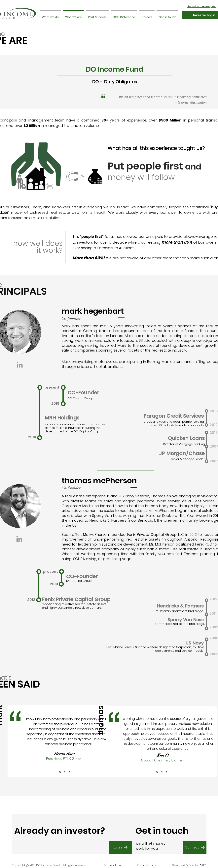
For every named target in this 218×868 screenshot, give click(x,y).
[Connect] (195, 847)
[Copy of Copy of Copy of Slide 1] (69, 772)
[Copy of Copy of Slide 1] (65, 772)
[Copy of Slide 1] (60, 772)
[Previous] (11, 741)
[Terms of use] (113, 865)
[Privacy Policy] (146, 865)
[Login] (121, 847)
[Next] (118, 741)
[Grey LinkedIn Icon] (20, 365)
